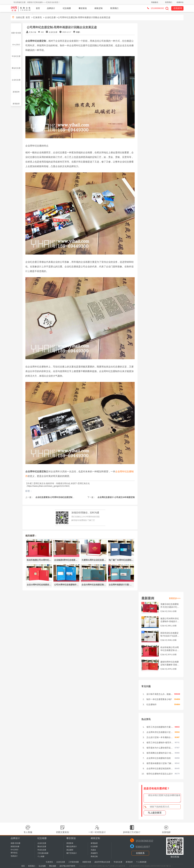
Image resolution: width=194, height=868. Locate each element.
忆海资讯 (37, 17)
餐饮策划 (83, 8)
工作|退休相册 (43, 853)
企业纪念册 (50, 17)
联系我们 (169, 2)
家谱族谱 (16, 104)
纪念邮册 (94, 847)
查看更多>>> (175, 598)
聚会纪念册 (16, 68)
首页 (38, 8)
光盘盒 (93, 850)
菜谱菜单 (16, 92)
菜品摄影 (70, 850)
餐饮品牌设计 (72, 847)
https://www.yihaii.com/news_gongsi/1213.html (48, 486)
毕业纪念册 (16, 56)
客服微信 (155, 2)
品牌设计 (51, 8)
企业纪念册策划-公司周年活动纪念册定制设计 (56, 497)
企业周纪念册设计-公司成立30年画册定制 (116, 497)
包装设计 (14, 856)
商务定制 (94, 856)
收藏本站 (180, 2)
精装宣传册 (15, 847)
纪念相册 (67, 8)
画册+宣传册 (16, 33)
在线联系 (140, 853)
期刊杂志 (14, 853)
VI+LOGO (16, 45)
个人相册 (41, 856)
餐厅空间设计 (72, 853)
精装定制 (99, 8)
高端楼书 (94, 853)
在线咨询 (178, 8)
